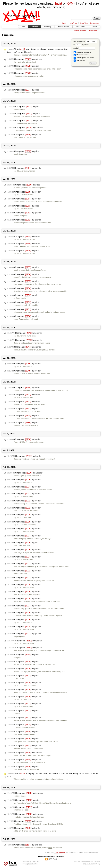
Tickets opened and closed (84, 58)
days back (82, 45)
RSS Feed (53, 859)
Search (94, 27)
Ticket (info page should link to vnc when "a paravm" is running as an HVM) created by (51, 775)
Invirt (59, 3)
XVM (70, 3)
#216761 (19, 390)
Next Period (93, 31)
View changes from (85, 41)
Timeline (34, 27)
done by (84, 48)
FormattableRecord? (25, 803)
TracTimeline (60, 852)
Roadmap (48, 27)
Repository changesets (82, 52)
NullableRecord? (39, 803)
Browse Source (64, 27)
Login (64, 23)
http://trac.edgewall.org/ (92, 864)
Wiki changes (79, 61)
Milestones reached (81, 55)
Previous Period (80, 31)
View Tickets (80, 27)
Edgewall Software (32, 864)
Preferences (95, 23)
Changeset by (25, 59)
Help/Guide (73, 23)
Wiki (23, 27)
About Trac (84, 23)
